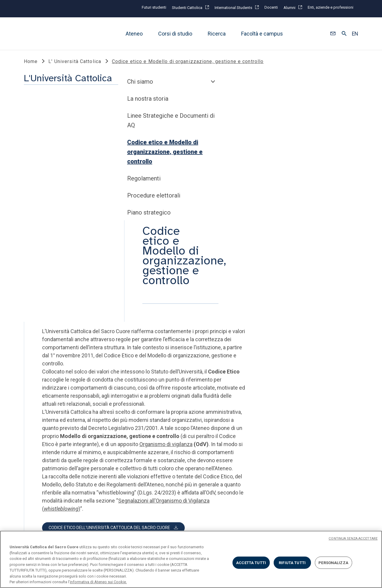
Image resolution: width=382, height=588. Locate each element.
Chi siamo (40, 137)
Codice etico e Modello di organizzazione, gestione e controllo (65, 208)
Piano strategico (49, 268)
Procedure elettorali (53, 251)
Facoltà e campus (262, 34)
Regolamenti (44, 234)
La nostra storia (47, 154)
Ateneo (134, 34)
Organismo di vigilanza (266, 267)
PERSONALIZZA (333, 562)
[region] (191, 559)
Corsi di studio (175, 34)
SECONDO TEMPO (288, 407)
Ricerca (217, 34)
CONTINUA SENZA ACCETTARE (353, 539)
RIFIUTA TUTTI (292, 562)
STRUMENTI (119, 407)
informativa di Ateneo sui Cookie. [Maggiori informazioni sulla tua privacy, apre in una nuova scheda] (98, 582)
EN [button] (355, 34)
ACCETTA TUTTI (251, 562)
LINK (30, 407)
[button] (333, 34)
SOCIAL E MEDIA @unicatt (213, 407)
